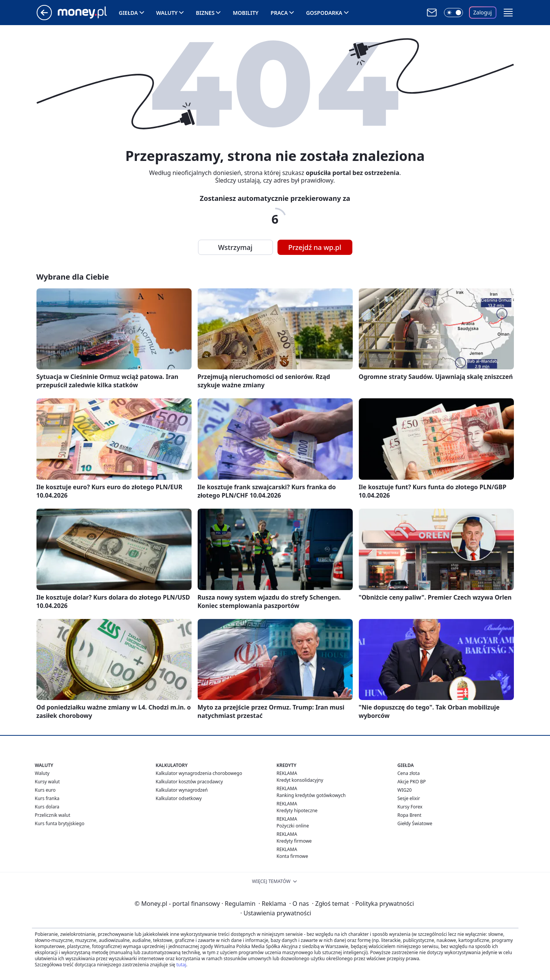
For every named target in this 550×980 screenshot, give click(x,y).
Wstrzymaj (235, 247)
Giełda (128, 13)
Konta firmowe (292, 856)
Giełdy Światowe (415, 823)
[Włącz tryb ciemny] (453, 13)
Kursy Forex (410, 807)
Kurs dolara (47, 807)
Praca (279, 13)
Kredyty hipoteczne (297, 811)
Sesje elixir (409, 798)
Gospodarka (324, 13)
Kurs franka (47, 798)
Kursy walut (48, 782)
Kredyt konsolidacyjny (300, 780)
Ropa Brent (410, 815)
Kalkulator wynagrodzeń (182, 790)
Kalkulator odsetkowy (179, 798)
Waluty (167, 13)
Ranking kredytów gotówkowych (311, 795)
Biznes (205, 13)
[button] (508, 13)
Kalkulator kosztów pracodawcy (189, 782)
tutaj (181, 965)
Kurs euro (45, 790)
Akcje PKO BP (412, 782)
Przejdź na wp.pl (315, 247)
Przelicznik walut (53, 815)
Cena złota (409, 773)
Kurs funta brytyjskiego (60, 823)
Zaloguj (483, 12)
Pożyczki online (293, 826)
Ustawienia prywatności (276, 913)
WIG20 (405, 790)
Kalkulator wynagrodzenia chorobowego (199, 773)
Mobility (246, 13)
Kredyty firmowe (294, 841)
